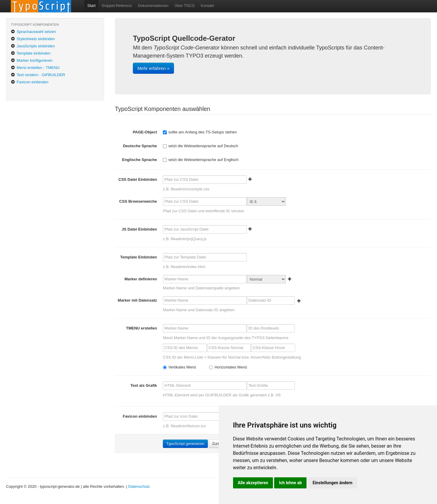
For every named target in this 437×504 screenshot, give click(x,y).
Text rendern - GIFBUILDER (38, 75)
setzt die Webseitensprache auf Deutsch (200, 146)
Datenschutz (139, 486)
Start (91, 6)
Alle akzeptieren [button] (253, 483)
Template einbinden (31, 53)
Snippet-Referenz (117, 6)
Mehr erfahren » (153, 68)
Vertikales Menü (180, 367)
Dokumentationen (153, 6)
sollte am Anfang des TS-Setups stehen (200, 132)
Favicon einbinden (30, 82)
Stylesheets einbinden (33, 39)
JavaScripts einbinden (33, 46)
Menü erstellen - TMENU (35, 68)
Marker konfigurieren (32, 60)
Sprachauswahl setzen (33, 32)
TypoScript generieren (185, 444)
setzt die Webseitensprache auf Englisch (201, 160)
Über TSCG (185, 6)
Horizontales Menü (228, 367)
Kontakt (207, 6)
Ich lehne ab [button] (290, 483)
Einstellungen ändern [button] (332, 483)
